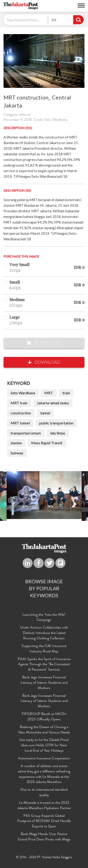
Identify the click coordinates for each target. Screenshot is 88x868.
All (54, 20)
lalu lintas (58, 433)
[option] (44, 495)
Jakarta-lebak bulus (53, 403)
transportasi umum (26, 433)
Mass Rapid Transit (47, 443)
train (66, 393)
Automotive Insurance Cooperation (44, 759)
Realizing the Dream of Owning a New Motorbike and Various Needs (44, 730)
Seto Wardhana (23, 393)
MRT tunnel (20, 423)
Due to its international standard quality (44, 793)
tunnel (45, 413)
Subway (17, 453)
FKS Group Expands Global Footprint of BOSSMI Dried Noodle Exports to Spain (44, 822)
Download (44, 362)
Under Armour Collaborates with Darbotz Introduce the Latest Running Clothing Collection (44, 633)
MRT (49, 393)
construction (21, 413)
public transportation (56, 423)
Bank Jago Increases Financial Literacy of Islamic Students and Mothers (44, 683)
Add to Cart (44, 343)
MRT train (19, 403)
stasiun (16, 443)
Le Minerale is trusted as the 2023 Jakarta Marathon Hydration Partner (44, 806)
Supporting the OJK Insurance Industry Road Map (44, 649)
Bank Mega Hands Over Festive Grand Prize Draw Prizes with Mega (44, 837)
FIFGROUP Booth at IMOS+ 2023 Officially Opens (44, 717)
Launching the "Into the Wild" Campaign (44, 618)
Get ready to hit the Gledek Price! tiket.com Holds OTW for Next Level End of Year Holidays (44, 746)
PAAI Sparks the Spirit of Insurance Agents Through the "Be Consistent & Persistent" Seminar (44, 665)
